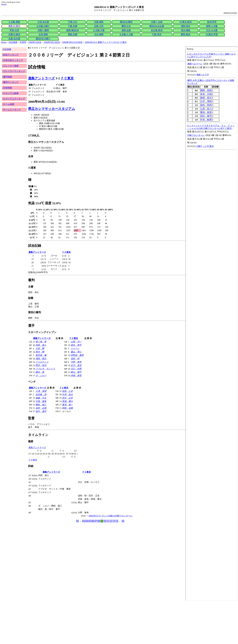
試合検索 (13, 42)
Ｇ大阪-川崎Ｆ (43, 26)
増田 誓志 (41, 359)
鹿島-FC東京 (14, 26)
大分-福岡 (99, 34)
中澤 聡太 (67, 395)
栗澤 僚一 (67, 405)
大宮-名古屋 (43, 22)
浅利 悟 (75, 359)
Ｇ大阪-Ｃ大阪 (126, 34)
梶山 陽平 (76, 372)
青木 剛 (40, 352)
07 (96, 521)
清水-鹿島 (186, 30)
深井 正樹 (41, 408)
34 (123, 521)
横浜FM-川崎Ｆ (43, 39)
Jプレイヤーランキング (14, 71)
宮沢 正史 (67, 398)
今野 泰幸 (76, 362)
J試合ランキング (11, 55)
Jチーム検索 (8, 104)
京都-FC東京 (14, 34)
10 (105, 521)
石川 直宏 (76, 365)
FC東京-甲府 (212, 34)
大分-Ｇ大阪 (212, 30)
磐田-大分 (126, 26)
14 (117, 521)
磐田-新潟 (186, 34)
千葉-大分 (73, 22)
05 (90, 521)
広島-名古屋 (14, 39)
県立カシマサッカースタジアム (52, 109)
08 (99, 521)
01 (77, 521)
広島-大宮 (99, 26)
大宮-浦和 (43, 34)
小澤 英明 (41, 391)
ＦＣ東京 (67, 78)
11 (108, 521)
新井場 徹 (41, 355)
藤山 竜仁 (76, 352)
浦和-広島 (126, 30)
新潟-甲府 (212, 22)
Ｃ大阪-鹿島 (14, 22)
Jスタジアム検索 (11, 93)
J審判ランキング (11, 82)
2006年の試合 (35, 42)
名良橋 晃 (41, 395)
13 (114, 521)
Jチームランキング (12, 110)
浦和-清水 (186, 26)
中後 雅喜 (41, 401)
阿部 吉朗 (67, 408)
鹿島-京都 (73, 34)
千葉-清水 (157, 34)
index (211, 324)
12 (111, 521)
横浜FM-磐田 (126, 22)
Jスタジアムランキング (14, 99)
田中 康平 (41, 411)
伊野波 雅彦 (77, 355)
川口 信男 (76, 369)
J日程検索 (7, 88)
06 (93, 521)
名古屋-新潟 (157, 30)
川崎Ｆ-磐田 (43, 30)
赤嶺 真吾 (76, 375)
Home (4, 4)
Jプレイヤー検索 (11, 66)
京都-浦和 (99, 22)
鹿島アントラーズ (41, 78)
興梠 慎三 (41, 405)
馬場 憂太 (67, 401)
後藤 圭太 (41, 398)
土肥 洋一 (76, 342)
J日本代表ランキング (13, 60)
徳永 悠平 (76, 345)
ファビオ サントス (45, 369)
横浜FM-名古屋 (157, 26)
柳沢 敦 (40, 372)
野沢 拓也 (41, 365)
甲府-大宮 (14, 30)
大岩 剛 (40, 348)
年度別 (23, 42)
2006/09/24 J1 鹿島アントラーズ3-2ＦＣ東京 (106, 42)
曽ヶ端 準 (41, 342)
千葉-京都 (73, 26)
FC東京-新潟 (186, 22)
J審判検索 (7, 77)
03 (84, 521)
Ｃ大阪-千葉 (99, 30)
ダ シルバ (41, 375)
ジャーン (75, 348)
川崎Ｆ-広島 (157, 22)
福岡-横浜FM (72, 30)
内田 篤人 (41, 345)
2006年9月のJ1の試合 (72, 42)
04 (87, 521)
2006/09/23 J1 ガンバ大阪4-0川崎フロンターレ (110, 516)
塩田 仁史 (67, 391)
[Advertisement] (82, 622)
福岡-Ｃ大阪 (212, 26)
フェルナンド (42, 362)
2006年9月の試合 (52, 42)
